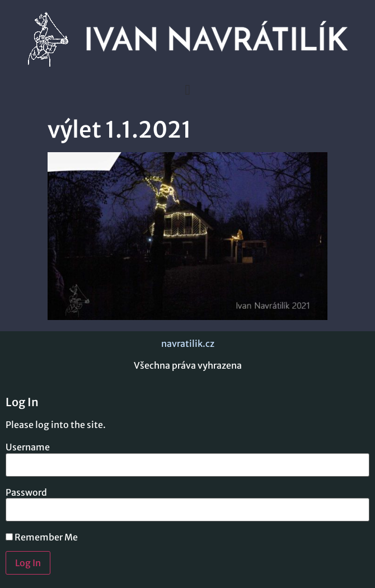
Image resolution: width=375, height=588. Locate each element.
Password (26, 492)
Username (28, 447)
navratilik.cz (188, 344)
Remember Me (42, 537)
